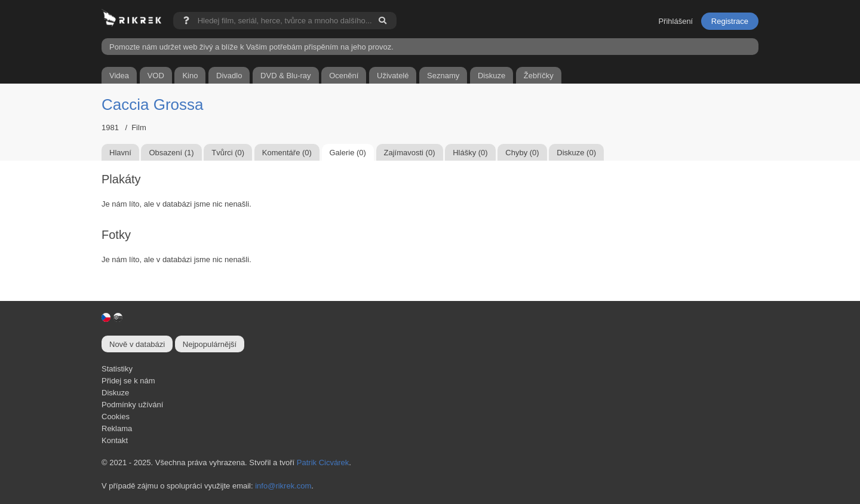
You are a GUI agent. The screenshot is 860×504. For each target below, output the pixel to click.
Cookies (116, 417)
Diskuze (115, 393)
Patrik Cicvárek (323, 462)
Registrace (730, 21)
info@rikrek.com (283, 486)
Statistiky (117, 369)
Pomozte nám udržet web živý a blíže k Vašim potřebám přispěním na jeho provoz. (251, 47)
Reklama (117, 428)
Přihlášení (675, 21)
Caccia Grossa (153, 105)
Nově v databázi (137, 344)
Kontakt (115, 440)
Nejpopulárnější (210, 344)
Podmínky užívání (132, 405)
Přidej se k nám (128, 381)
